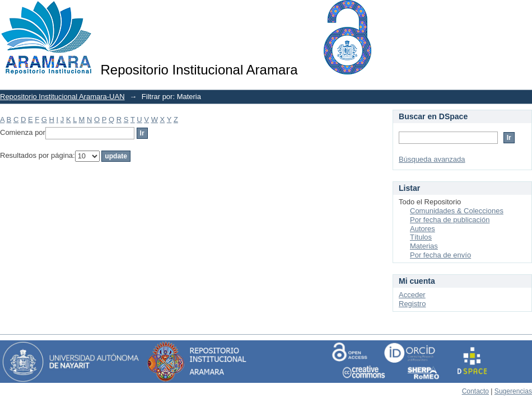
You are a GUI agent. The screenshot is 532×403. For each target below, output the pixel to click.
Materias (424, 246)
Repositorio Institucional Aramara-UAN (62, 97)
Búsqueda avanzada (432, 159)
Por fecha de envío (440, 255)
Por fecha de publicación (450, 220)
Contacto (475, 391)
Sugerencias (513, 391)
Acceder (412, 295)
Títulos (421, 237)
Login (523, 14)
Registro (412, 304)
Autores (423, 229)
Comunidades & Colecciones (457, 211)
